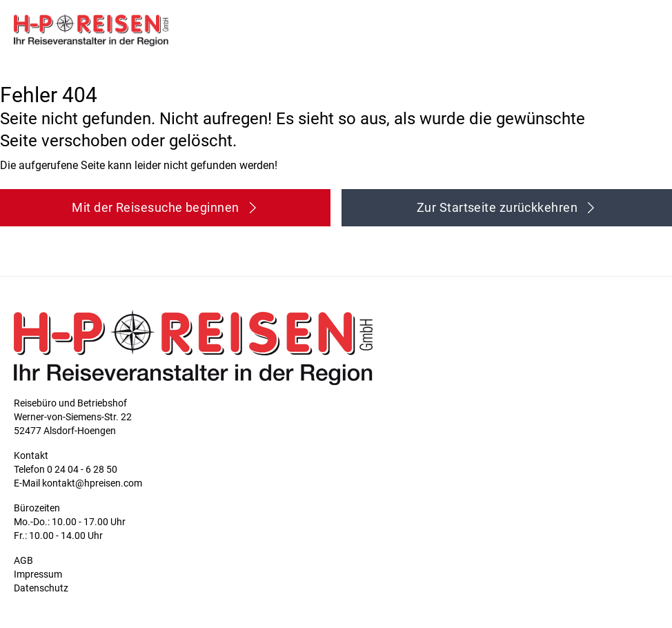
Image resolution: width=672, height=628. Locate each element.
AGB (23, 560)
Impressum (38, 574)
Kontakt (31, 455)
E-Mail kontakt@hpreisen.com (78, 483)
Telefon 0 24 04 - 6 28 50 (66, 469)
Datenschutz (41, 588)
